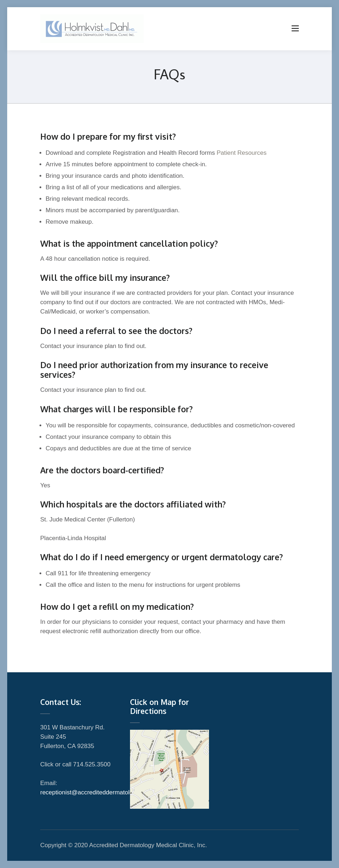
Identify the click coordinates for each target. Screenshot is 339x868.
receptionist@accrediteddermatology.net (95, 792)
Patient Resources (241, 153)
